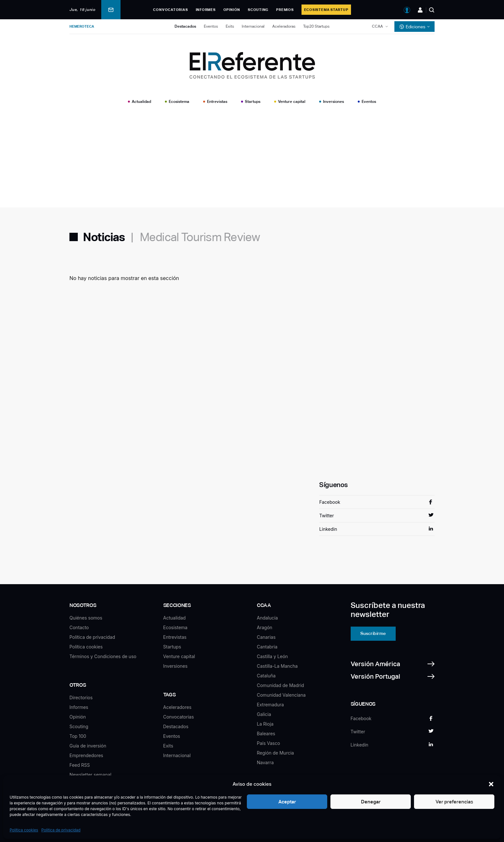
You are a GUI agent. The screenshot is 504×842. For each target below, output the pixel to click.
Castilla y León (272, 656)
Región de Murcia (275, 753)
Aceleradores (177, 707)
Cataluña (266, 676)
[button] (491, 784)
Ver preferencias (454, 802)
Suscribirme (373, 633)
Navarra (265, 762)
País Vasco (268, 743)
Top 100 (78, 736)
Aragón (265, 627)
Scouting (258, 10)
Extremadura (270, 705)
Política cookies (24, 830)
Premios (285, 10)
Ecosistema (179, 102)
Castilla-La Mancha (277, 666)
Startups (253, 102)
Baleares (266, 733)
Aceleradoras (284, 26)
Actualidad (141, 102)
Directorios (81, 697)
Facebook (330, 502)
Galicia (264, 714)
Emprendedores (86, 755)
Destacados (185, 26)
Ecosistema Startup (326, 10)
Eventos (211, 26)
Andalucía (267, 618)
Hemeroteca (82, 26)
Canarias (266, 637)
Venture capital (292, 102)
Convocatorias (170, 10)
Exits (230, 26)
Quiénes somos (86, 618)
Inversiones (333, 102)
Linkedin (328, 529)
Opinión (232, 10)
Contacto (79, 627)
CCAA (377, 26)
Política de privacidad (61, 830)
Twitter (326, 516)
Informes (206, 10)
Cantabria (267, 647)
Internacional (253, 26)
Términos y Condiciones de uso (103, 656)
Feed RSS (80, 765)
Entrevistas (217, 102)
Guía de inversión (88, 746)
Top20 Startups (316, 26)
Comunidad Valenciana (281, 695)
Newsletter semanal (90, 775)
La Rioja (265, 724)
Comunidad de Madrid (280, 685)
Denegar (371, 802)
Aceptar (287, 802)
